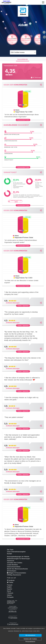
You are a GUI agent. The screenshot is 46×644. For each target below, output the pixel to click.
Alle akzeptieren (30, 635)
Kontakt (9, 554)
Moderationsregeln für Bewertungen (18, 559)
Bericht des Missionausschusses (17, 569)
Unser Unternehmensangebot (16, 552)
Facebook (11, 580)
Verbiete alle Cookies (30, 639)
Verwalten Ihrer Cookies (15, 563)
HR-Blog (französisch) (14, 575)
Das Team (10, 550)
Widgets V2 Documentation (17, 573)
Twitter (10, 582)
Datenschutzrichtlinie (14, 567)
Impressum (11, 561)
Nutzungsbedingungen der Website (18, 557)
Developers (12, 571)
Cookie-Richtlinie (12, 565)
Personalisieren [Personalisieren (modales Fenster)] (30, 642)
